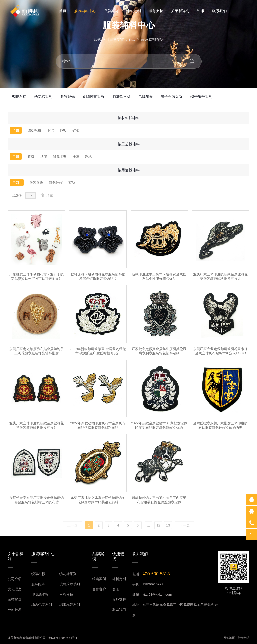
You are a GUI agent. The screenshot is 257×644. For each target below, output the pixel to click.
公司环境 (15, 610)
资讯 (201, 11)
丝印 (44, 156)
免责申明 (243, 638)
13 (168, 532)
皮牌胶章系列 (94, 97)
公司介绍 (15, 579)
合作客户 (99, 589)
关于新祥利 (180, 11)
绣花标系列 (43, 97)
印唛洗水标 (121, 97)
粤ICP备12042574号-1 (63, 638)
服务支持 (156, 11)
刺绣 (88, 156)
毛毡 (50, 130)
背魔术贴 (60, 156)
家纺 (72, 183)
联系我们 (219, 11)
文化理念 (15, 589)
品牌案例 (111, 11)
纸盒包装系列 (172, 97)
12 (158, 532)
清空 (47, 195)
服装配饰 (67, 97)
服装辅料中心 (85, 11)
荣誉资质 (15, 599)
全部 (16, 130)
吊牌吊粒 (146, 97)
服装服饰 (36, 183)
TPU (63, 130)
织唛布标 (19, 97)
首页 (63, 11)
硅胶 (76, 130)
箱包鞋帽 (56, 183)
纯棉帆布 (34, 130)
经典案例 (99, 579)
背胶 (31, 156)
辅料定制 (133, 11)
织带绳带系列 (201, 97)
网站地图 (229, 638)
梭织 (76, 156)
